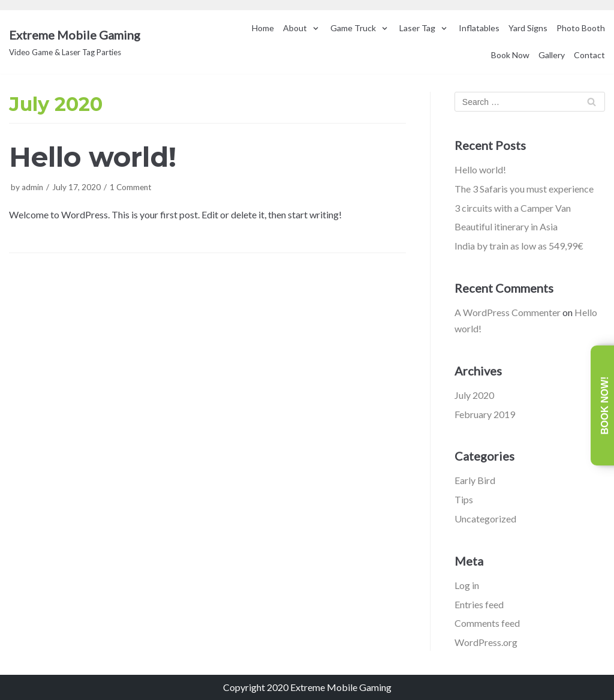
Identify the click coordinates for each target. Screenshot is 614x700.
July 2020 (474, 395)
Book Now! (605, 406)
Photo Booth (581, 28)
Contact (589, 55)
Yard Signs (528, 28)
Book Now (510, 55)
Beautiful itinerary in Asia (506, 226)
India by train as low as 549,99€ (519, 246)
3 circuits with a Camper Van (513, 208)
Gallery (552, 55)
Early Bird (475, 480)
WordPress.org (486, 642)
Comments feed (487, 623)
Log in (467, 585)
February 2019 (485, 414)
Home (263, 28)
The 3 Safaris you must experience (524, 189)
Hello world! (93, 157)
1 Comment (131, 187)
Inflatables (479, 28)
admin (32, 187)
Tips (464, 499)
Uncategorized (485, 519)
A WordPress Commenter (508, 312)
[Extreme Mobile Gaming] (75, 42)
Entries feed (479, 604)
